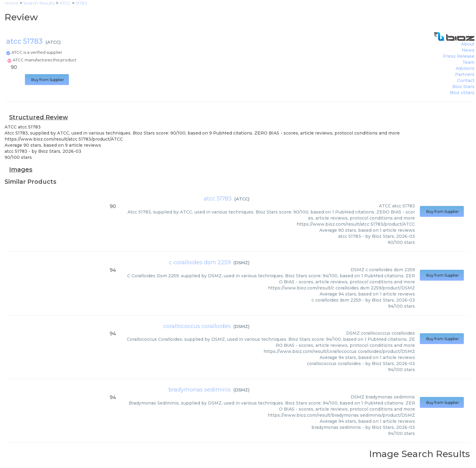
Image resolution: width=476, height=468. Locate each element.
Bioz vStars (462, 93)
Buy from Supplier (47, 80)
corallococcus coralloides (197, 326)
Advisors (465, 68)
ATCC (53, 42)
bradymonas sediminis (200, 390)
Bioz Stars (463, 87)
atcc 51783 (218, 199)
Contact (466, 80)
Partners (465, 74)
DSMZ (241, 263)
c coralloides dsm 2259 (200, 262)
